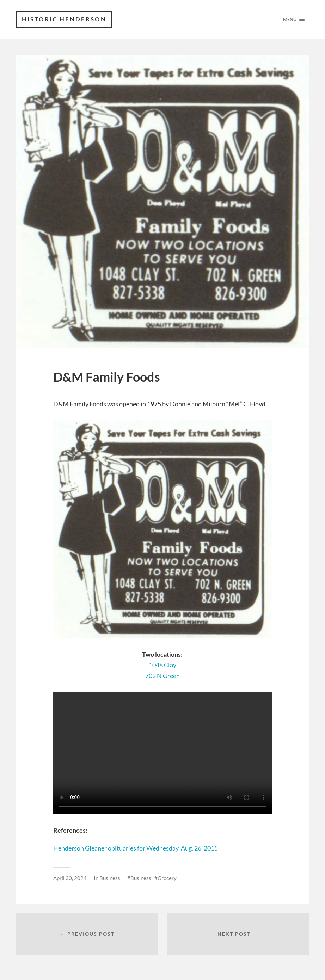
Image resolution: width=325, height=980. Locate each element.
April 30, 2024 (70, 878)
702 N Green (162, 676)
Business (110, 878)
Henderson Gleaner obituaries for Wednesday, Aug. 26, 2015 (136, 848)
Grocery (167, 878)
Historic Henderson (64, 19)
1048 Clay (162, 665)
